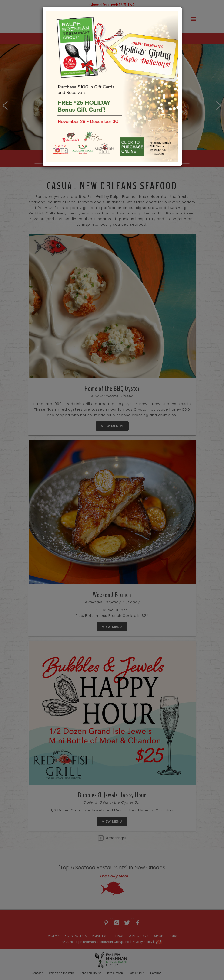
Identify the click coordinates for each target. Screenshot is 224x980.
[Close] (217, 3)
